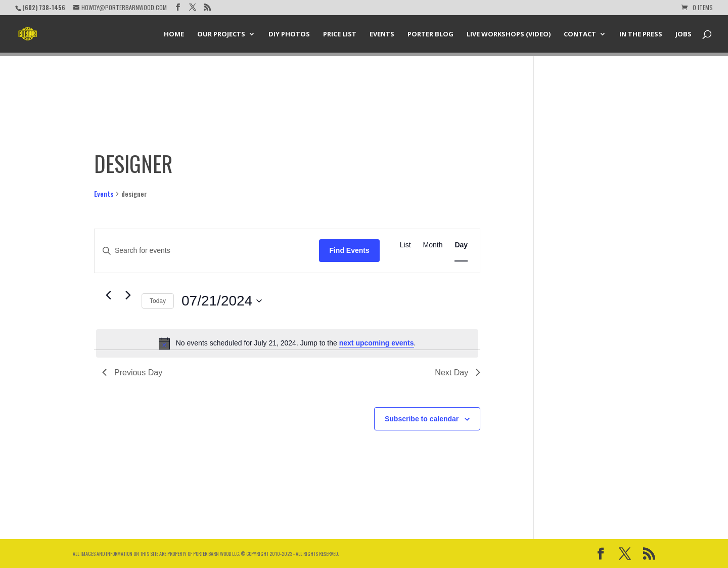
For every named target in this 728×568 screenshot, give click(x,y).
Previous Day (132, 373)
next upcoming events (377, 343)
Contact (580, 34)
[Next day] (128, 295)
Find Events (349, 250)
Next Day (458, 373)
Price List (340, 34)
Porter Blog (430, 34)
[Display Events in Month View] (433, 245)
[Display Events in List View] (405, 245)
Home (174, 34)
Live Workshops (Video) (509, 34)
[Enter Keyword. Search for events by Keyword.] (207, 251)
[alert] (287, 343)
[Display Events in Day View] (461, 245)
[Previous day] (108, 295)
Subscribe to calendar (422, 419)
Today (158, 301)
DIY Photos (289, 34)
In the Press (641, 34)
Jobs (684, 34)
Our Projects (221, 34)
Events (382, 34)
